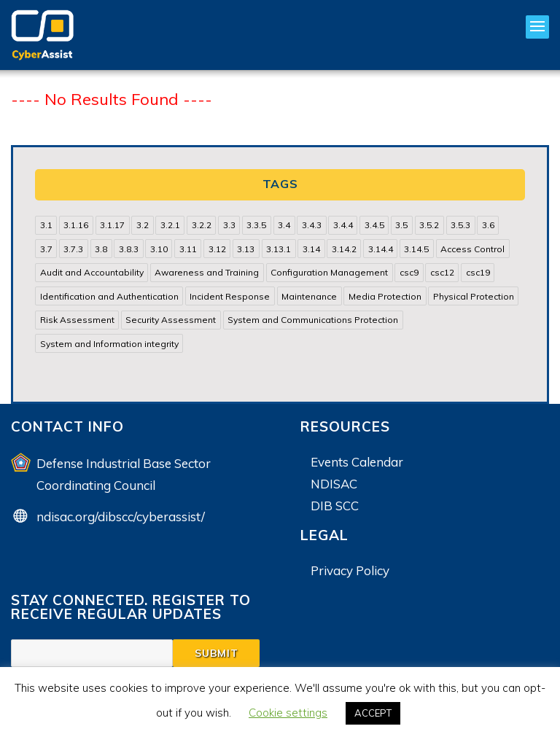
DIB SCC (335, 506)
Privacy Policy (350, 570)
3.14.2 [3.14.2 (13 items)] (344, 249)
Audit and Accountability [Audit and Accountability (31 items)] (92, 272)
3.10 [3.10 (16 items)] (159, 249)
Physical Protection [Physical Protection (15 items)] (474, 296)
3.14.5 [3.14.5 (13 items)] (416, 249)
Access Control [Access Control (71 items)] (472, 249)
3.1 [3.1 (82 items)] (46, 225)
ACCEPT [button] (373, 713)
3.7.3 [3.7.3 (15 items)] (73, 249)
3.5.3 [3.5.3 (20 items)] (460, 225)
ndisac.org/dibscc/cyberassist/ (121, 516)
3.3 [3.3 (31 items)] (229, 225)
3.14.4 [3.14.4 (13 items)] (381, 249)
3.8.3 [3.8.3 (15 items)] (129, 249)
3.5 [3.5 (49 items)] (401, 225)
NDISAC (334, 484)
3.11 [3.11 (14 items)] (188, 249)
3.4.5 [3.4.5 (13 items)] (374, 225)
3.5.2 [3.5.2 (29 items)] (429, 225)
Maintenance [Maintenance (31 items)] (309, 296)
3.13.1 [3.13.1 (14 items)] (279, 249)
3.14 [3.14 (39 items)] (311, 249)
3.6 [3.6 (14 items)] (488, 225)
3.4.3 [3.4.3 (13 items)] (312, 225)
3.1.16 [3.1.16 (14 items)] (76, 225)
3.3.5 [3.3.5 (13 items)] (256, 225)
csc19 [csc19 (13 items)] (478, 272)
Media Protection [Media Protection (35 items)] (385, 296)
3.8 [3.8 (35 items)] (101, 249)
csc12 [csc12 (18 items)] (442, 272)
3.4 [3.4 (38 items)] (284, 225)
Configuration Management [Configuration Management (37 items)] (329, 272)
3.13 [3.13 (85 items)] (246, 249)
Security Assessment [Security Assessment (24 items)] (171, 320)
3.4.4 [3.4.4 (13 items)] (343, 225)
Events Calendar (357, 462)
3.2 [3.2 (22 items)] (143, 225)
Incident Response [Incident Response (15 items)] (230, 296)
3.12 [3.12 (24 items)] (217, 249)
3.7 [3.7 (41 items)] (46, 249)
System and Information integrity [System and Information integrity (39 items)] (109, 344)
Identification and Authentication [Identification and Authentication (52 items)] (109, 296)
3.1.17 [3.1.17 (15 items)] (112, 225)
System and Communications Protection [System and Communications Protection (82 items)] (313, 320)
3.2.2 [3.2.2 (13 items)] (202, 225)
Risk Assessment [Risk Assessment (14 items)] (77, 320)
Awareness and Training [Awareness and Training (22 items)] (207, 272)
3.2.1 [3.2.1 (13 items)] (170, 225)
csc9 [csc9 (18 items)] (409, 272)
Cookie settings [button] (288, 713)
